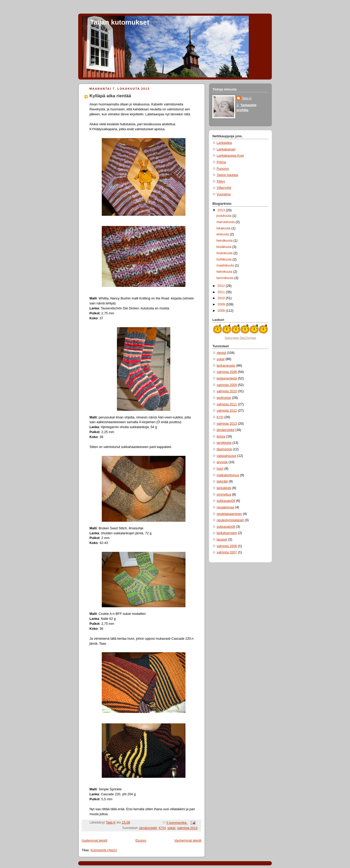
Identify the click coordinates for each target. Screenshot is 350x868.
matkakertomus (228, 475)
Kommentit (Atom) (104, 850)
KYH (162, 828)
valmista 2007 (227, 552)
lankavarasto (226, 366)
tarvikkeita (224, 443)
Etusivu (141, 841)
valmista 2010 (227, 391)
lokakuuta (224, 228)
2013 (222, 210)
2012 (222, 286)
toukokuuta (225, 253)
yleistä (221, 353)
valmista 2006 (227, 546)
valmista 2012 (227, 411)
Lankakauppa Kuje (230, 156)
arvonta (222, 462)
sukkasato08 (226, 527)
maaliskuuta (226, 265)
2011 (222, 292)
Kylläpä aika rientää (110, 96)
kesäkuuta (224, 247)
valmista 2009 (227, 385)
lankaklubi (224, 488)
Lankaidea (224, 143)
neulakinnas (225, 507)
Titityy (221, 181)
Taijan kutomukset (120, 22)
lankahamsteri (227, 533)
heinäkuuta (225, 241)
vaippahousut (226, 456)
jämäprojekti (148, 828)
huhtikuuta (224, 259)
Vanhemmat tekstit (188, 841)
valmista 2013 (187, 828)
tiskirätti (222, 481)
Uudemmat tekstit (94, 841)
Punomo (223, 169)
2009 (222, 304)
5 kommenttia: (177, 823)
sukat (171, 828)
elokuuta (223, 234)
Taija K (247, 98)
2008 (222, 311)
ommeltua (224, 495)
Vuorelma (224, 194)
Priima (221, 162)
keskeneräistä (227, 378)
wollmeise (224, 398)
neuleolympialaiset (230, 520)
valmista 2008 (227, 372)
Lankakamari (226, 149)
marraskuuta (226, 222)
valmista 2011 (227, 404)
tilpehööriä (224, 449)
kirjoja (221, 436)
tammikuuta (225, 278)
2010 (222, 298)
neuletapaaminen (229, 514)
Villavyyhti (224, 188)
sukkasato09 (226, 501)
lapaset (222, 540)
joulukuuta (224, 216)
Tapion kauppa (227, 175)
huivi (220, 469)
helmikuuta (225, 272)
